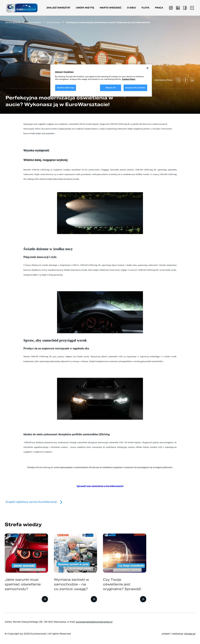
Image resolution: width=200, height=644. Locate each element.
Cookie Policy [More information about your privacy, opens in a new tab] (129, 79)
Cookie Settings (66, 88)
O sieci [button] (131, 8)
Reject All (111, 88)
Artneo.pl (190, 634)
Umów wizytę (85, 8)
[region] (101, 80)
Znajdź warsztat (58, 8)
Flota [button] (145, 8)
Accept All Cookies (135, 88)
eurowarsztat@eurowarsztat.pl (94, 622)
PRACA (159, 8)
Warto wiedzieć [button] (111, 8)
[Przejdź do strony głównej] (22, 8)
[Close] (147, 68)
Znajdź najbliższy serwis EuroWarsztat (35, 502)
